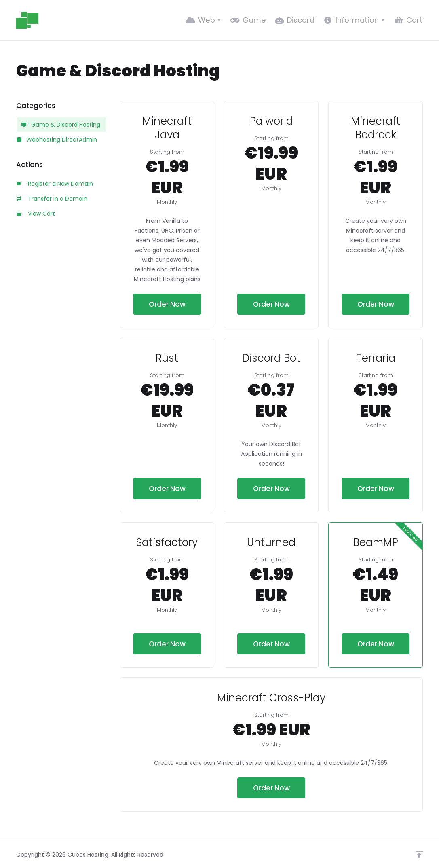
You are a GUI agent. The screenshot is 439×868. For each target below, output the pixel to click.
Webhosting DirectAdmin (57, 140)
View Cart (36, 214)
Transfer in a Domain (52, 199)
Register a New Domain (55, 184)
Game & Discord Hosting (61, 125)
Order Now (167, 304)
